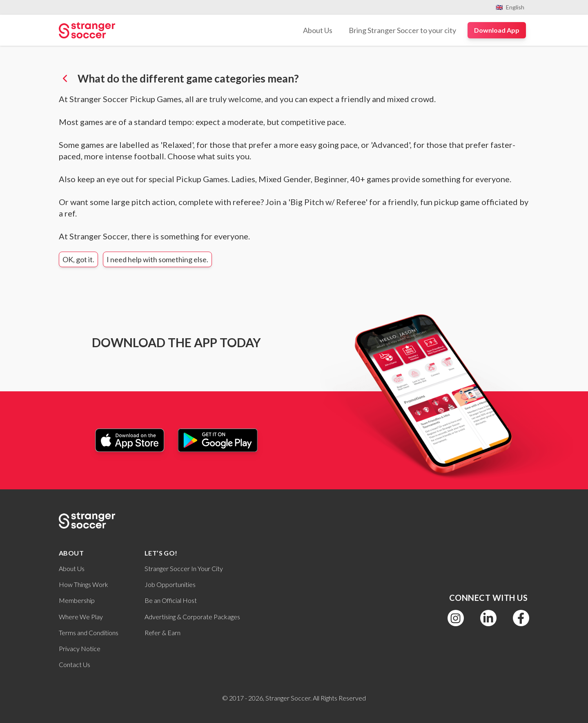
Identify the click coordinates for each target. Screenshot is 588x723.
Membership (77, 600)
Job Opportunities (170, 584)
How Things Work (84, 584)
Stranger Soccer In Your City (184, 568)
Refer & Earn (163, 633)
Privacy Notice (80, 648)
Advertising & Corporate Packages (192, 617)
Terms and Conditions (89, 633)
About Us (72, 568)
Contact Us (75, 664)
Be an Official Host (171, 600)
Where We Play (81, 617)
